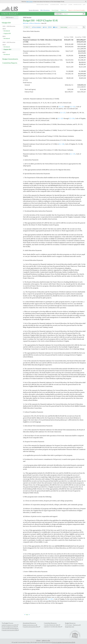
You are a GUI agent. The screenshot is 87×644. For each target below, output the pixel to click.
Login (84, 5)
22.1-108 (61, 144)
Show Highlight (37, 27)
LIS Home (38, 640)
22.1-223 (60, 118)
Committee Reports (10, 63)
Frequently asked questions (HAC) (31, 627)
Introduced (7, 31)
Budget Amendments (10, 59)
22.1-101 (73, 154)
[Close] (86, 1)
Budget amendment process (29, 625)
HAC (54, 625)
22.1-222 (73, 107)
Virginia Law (63, 10)
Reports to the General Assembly (77, 10)
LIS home (70, 5)
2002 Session (10, 17)
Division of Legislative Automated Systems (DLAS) (64, 642)
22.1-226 (72, 118)
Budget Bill (59, 14)
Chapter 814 (7, 49)
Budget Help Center (70, 627)
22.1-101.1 (50, 599)
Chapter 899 (7, 33)
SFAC (58, 625)
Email (55, 27)
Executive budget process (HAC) (9, 627)
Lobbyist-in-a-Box (46, 640)
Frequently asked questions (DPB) (10, 630)
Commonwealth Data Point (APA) (9, 629)
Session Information (34, 10)
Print (45, 27)
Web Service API (77, 625)
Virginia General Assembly (43, 5)
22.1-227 (63, 113)
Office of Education (35, 23)
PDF (50, 27)
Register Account (77, 5)
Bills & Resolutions (45, 10)
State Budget (55, 10)
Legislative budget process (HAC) (9, 625)
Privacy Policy (64, 5)
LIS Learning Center (55, 5)
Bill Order (26, 23)
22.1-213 (61, 107)
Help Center (29, 2)
